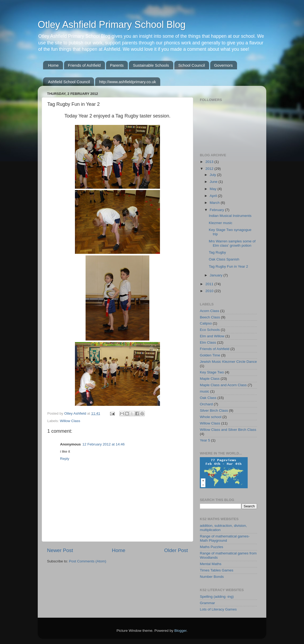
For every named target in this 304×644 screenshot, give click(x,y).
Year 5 (205, 440)
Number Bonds (212, 577)
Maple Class (210, 379)
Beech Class (210, 317)
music (204, 391)
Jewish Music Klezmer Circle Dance (228, 362)
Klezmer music (221, 223)
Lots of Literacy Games (218, 609)
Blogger (180, 631)
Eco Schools (210, 330)
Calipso (206, 323)
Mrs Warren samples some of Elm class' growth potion (232, 243)
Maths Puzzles (212, 547)
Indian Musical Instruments (230, 216)
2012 (210, 169)
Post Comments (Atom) (88, 561)
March (215, 203)
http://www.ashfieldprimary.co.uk (128, 82)
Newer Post (60, 550)
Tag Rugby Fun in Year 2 (229, 266)
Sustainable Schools (151, 65)
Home (53, 65)
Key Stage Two (212, 372)
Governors (223, 65)
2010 (210, 291)
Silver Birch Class (214, 411)
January (217, 275)
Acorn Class (210, 311)
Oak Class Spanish (224, 259)
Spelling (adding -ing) (217, 597)
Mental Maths (211, 564)
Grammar (207, 603)
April (214, 196)
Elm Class (208, 342)
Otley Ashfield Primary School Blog (112, 25)
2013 (210, 162)
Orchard (206, 404)
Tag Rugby (218, 252)
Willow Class (70, 421)
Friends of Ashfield (84, 65)
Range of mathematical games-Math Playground (225, 538)
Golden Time (210, 355)
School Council (192, 65)
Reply (65, 459)
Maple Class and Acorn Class (223, 385)
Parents (117, 65)
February (217, 210)
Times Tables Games (217, 570)
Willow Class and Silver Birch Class (228, 430)
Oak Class (208, 398)
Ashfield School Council (69, 82)
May (214, 189)
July (213, 175)
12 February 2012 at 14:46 (104, 444)
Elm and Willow (212, 336)
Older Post (176, 550)
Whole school (211, 417)
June (214, 182)
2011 (210, 284)
